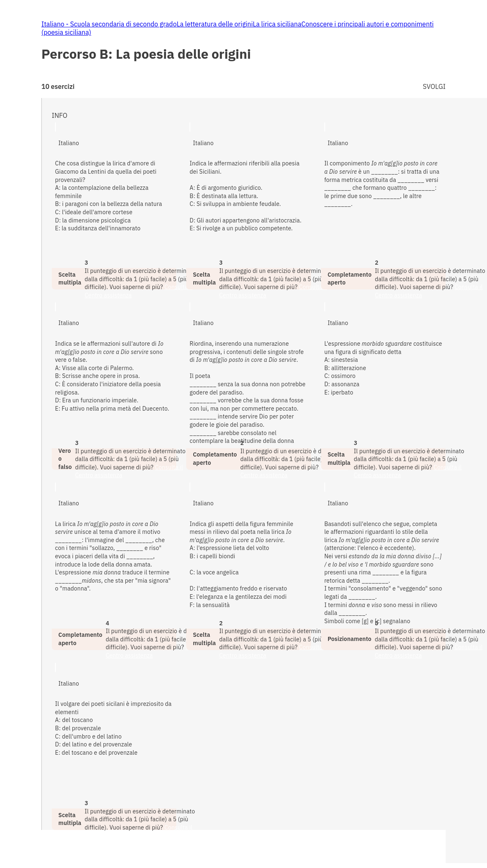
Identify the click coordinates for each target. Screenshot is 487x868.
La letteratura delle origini (215, 24)
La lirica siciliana (277, 24)
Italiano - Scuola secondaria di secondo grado (109, 24)
